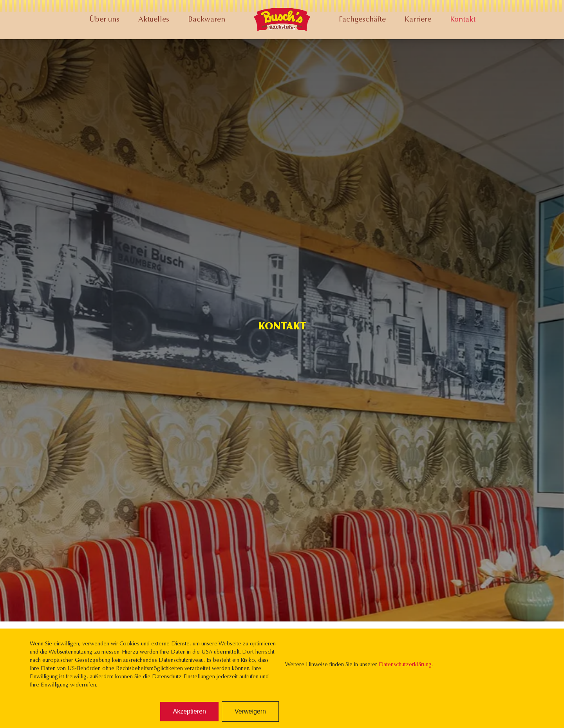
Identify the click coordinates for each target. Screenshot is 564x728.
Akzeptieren (189, 711)
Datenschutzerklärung (405, 665)
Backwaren (207, 20)
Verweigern (250, 711)
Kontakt (463, 20)
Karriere (418, 20)
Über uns (104, 20)
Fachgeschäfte (362, 20)
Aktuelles (154, 20)
